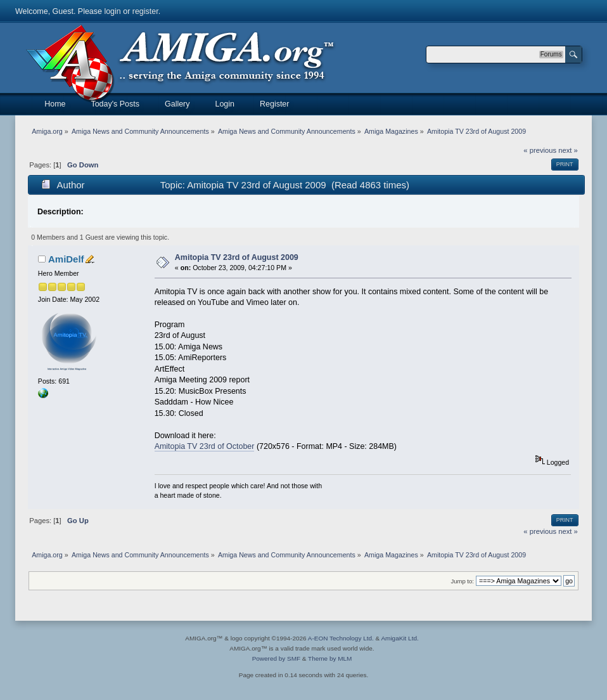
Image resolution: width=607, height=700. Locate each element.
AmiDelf (66, 259)
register (145, 11)
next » (568, 150)
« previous (540, 150)
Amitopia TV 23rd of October (205, 446)
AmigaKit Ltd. (399, 638)
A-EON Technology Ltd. (341, 638)
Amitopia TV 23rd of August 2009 (237, 257)
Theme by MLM (330, 658)
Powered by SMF (276, 658)
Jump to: (462, 581)
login (112, 11)
